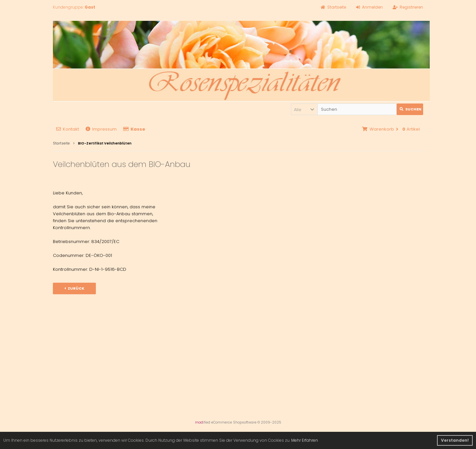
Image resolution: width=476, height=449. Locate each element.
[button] (304, 109)
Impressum (101, 129)
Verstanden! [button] (455, 440)
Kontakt (68, 129)
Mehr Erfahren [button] (305, 440)
